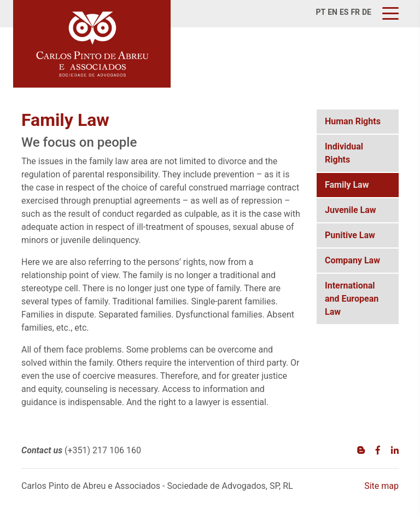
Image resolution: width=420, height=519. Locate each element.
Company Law (352, 260)
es (344, 12)
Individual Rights (344, 153)
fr (355, 12)
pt (321, 12)
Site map (381, 486)
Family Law (347, 185)
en (332, 12)
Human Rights (353, 121)
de (367, 12)
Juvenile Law (351, 210)
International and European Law (352, 299)
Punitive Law (350, 235)
